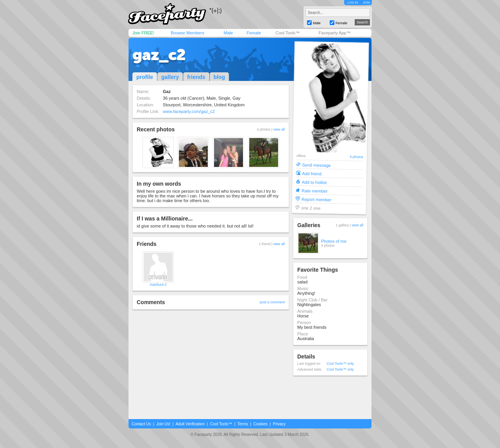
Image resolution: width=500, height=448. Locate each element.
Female (254, 33)
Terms (243, 424)
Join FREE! (143, 33)
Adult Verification (190, 424)
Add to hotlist (314, 182)
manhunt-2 (158, 285)
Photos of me (334, 241)
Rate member (315, 191)
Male (228, 33)
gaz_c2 (159, 55)
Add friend (312, 173)
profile (145, 77)
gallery (170, 77)
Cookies (261, 424)
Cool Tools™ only (340, 364)
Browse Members (187, 33)
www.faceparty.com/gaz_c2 (189, 111)
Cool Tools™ (287, 33)
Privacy (279, 424)
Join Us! (163, 424)
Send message (316, 165)
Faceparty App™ (335, 33)
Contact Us (141, 424)
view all (279, 129)
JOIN (366, 3)
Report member (317, 199)
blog (220, 77)
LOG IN (353, 3)
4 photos (356, 157)
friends (196, 77)
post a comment (272, 302)
